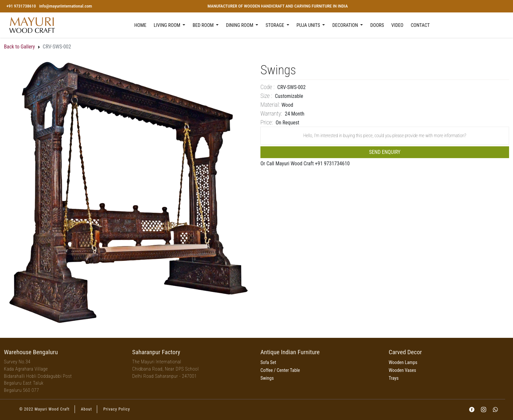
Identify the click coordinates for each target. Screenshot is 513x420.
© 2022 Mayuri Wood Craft (44, 409)
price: (267, 122)
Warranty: (271, 113)
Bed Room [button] (204, 25)
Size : (266, 96)
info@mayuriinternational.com (66, 6)
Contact (420, 25)
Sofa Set (268, 363)
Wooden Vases (402, 370)
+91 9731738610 (21, 6)
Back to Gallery (19, 47)
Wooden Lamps (403, 363)
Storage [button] (275, 25)
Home (141, 25)
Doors (377, 25)
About (86, 409)
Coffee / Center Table (280, 370)
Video (397, 25)
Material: (270, 105)
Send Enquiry (385, 152)
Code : (267, 87)
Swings (267, 378)
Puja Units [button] (309, 25)
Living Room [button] (168, 25)
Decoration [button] (346, 25)
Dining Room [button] (240, 25)
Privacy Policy (117, 409)
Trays (394, 378)
